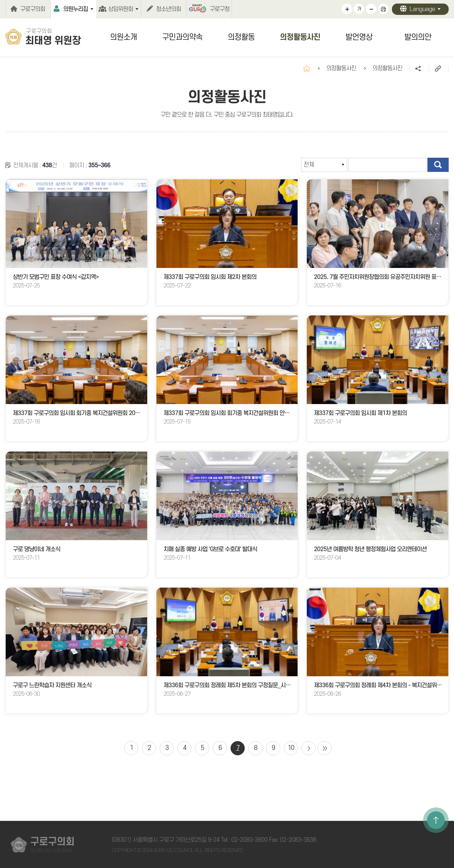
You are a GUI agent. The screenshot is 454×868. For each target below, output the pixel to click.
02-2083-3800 (249, 840)
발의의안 (418, 37)
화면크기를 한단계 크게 (347, 9)
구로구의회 (33, 9)
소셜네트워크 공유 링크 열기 (419, 69)
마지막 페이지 (325, 748)
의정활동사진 (300, 37)
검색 (438, 165)
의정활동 (241, 37)
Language (422, 9)
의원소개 (123, 37)
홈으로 (307, 69)
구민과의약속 (182, 37)
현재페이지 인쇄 (383, 9)
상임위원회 (121, 9)
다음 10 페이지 (309, 748)
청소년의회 (168, 9)
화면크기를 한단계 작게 (371, 9)
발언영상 (359, 37)
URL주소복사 (439, 69)
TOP (436, 820)
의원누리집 (76, 9)
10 (291, 748)
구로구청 (220, 9)
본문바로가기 (0, 0)
